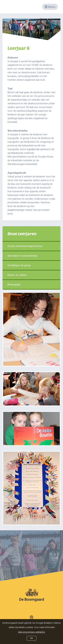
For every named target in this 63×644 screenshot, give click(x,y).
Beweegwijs (32, 285)
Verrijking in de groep (32, 265)
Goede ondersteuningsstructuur (32, 246)
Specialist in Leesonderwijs (32, 256)
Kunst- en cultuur (32, 275)
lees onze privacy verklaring (32, 632)
